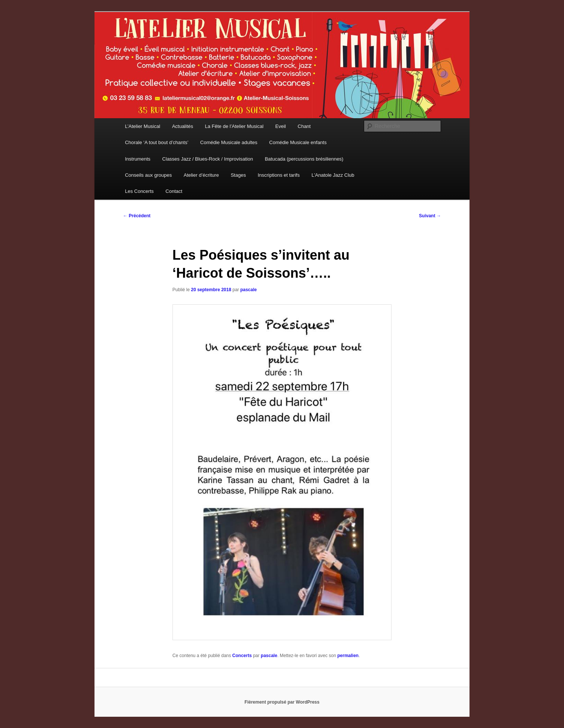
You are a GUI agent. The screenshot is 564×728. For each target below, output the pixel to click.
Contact (174, 191)
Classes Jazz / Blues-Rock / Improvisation (208, 159)
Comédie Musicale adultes (229, 142)
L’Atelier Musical (142, 126)
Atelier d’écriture (201, 175)
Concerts (242, 656)
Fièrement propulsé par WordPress (282, 702)
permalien (348, 656)
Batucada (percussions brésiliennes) (304, 159)
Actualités (183, 126)
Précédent (137, 216)
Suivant (430, 216)
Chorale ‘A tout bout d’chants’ (157, 142)
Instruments (138, 159)
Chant (304, 126)
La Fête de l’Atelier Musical (234, 126)
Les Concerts (139, 191)
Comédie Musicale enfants (298, 142)
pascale (249, 290)
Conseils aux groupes (148, 175)
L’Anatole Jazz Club (333, 175)
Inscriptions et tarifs (279, 175)
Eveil (280, 126)
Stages (238, 175)
